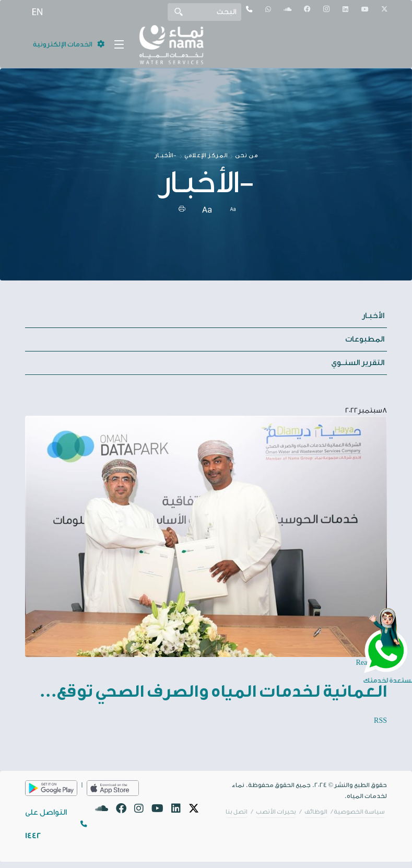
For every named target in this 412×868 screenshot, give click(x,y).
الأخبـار (373, 316)
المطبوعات (365, 339)
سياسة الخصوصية (359, 812)
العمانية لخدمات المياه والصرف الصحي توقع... (213, 691)
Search (178, 11)
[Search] (204, 12)
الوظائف (316, 812)
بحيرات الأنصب (276, 812)
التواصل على (46, 824)
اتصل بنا (237, 812)
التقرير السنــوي (358, 363)
